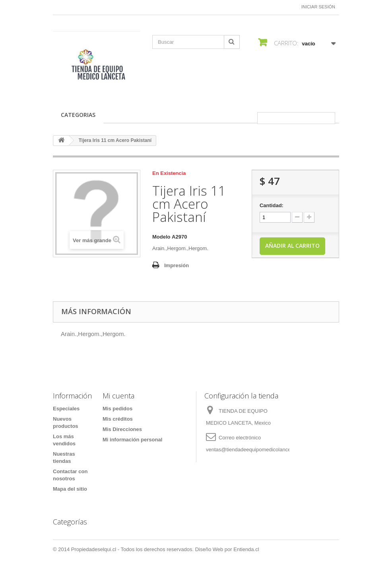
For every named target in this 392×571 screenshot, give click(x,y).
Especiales (66, 409)
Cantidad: (272, 205)
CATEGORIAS (78, 115)
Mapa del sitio (70, 489)
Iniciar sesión (318, 7)
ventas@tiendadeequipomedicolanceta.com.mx (260, 450)
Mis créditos (118, 419)
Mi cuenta (118, 396)
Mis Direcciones (122, 429)
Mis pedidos (117, 409)
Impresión (177, 265)
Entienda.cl (246, 549)
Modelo (161, 237)
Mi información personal (132, 440)
